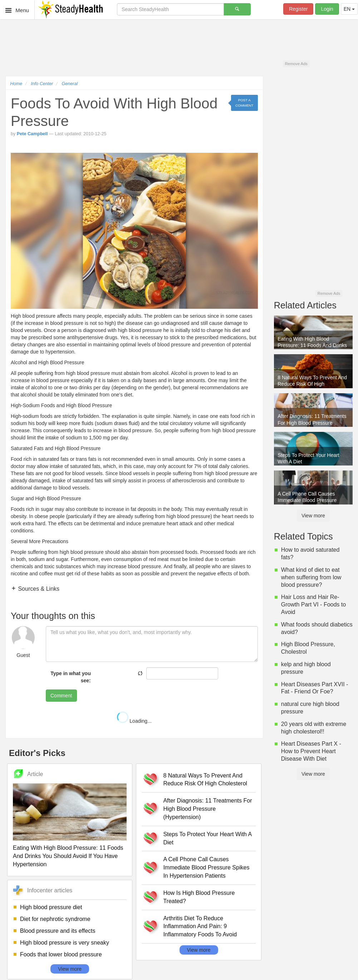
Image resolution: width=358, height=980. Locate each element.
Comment (61, 696)
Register (298, 9)
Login (327, 9)
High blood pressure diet (51, 907)
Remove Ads (296, 64)
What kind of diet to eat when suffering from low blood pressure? (311, 577)
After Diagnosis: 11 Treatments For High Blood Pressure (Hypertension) (207, 809)
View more (70, 969)
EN (349, 9)
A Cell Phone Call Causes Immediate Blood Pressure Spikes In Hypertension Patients (206, 867)
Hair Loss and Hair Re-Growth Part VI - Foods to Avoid (313, 604)
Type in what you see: (71, 677)
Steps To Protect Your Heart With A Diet (207, 838)
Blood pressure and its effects (58, 931)
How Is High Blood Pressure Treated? (199, 897)
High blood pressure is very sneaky (65, 943)
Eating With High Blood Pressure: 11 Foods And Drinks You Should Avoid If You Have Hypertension (68, 856)
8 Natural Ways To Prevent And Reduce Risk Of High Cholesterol (205, 780)
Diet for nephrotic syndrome (55, 919)
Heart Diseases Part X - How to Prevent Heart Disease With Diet (311, 751)
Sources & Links (38, 589)
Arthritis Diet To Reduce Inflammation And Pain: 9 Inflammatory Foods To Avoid (200, 927)
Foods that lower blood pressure (61, 954)
